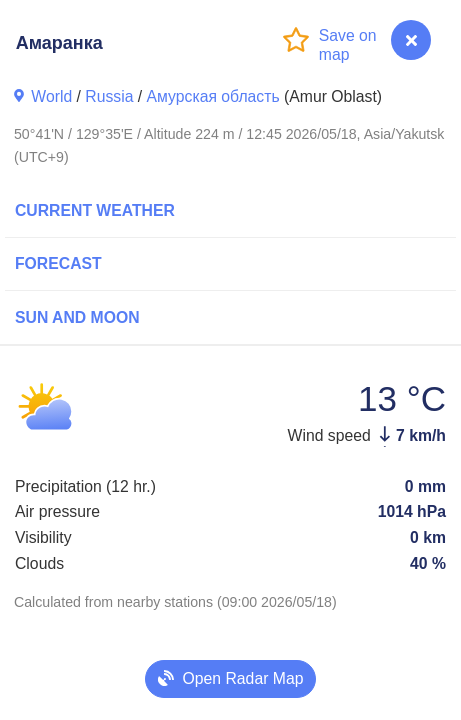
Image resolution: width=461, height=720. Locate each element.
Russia (109, 96)
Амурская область (213, 96)
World (51, 96)
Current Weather (95, 210)
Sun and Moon (77, 317)
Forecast (58, 263)
